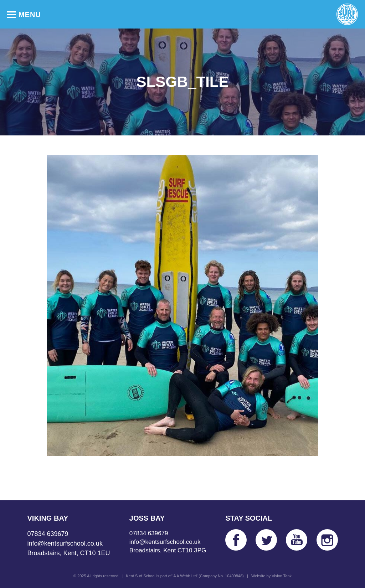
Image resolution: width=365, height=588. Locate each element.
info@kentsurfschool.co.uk (65, 543)
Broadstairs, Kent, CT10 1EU (69, 553)
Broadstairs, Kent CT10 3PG (168, 550)
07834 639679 (48, 534)
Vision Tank (282, 576)
